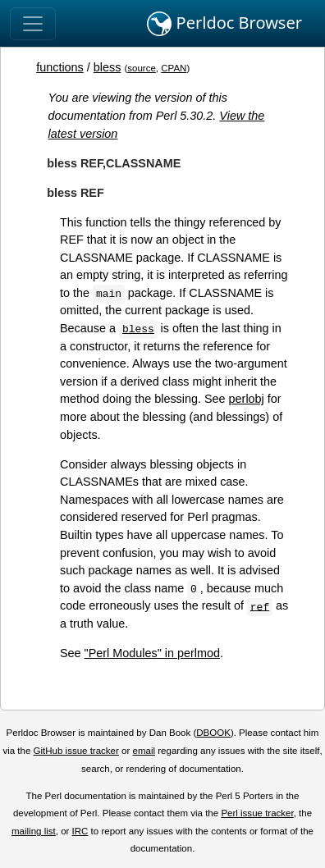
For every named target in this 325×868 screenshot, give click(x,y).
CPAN (174, 68)
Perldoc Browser (224, 24)
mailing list (34, 831)
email (144, 751)
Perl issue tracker (257, 813)
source (142, 68)
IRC (80, 831)
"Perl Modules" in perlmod (152, 653)
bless (108, 67)
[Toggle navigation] (33, 24)
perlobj (247, 399)
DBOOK (213, 733)
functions (60, 67)
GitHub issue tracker (76, 751)
